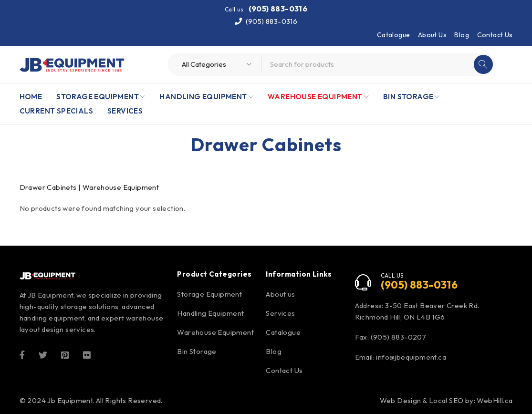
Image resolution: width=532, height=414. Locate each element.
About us (280, 294)
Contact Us (495, 35)
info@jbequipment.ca (411, 357)
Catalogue (394, 35)
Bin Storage (197, 351)
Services (280, 313)
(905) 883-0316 (278, 9)
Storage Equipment (209, 294)
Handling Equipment (210, 313)
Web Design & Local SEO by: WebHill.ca (446, 400)
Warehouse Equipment (215, 332)
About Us (432, 35)
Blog (462, 35)
